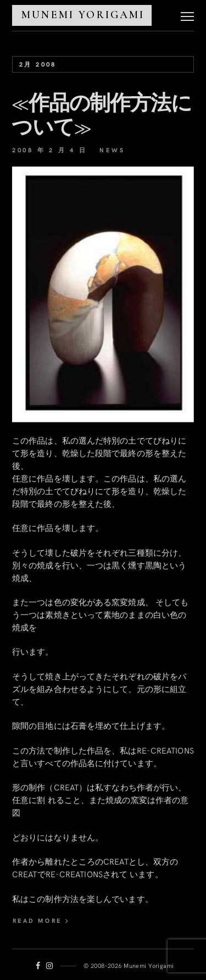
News (112, 150)
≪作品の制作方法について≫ (102, 115)
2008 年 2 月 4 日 (49, 150)
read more (41, 920)
